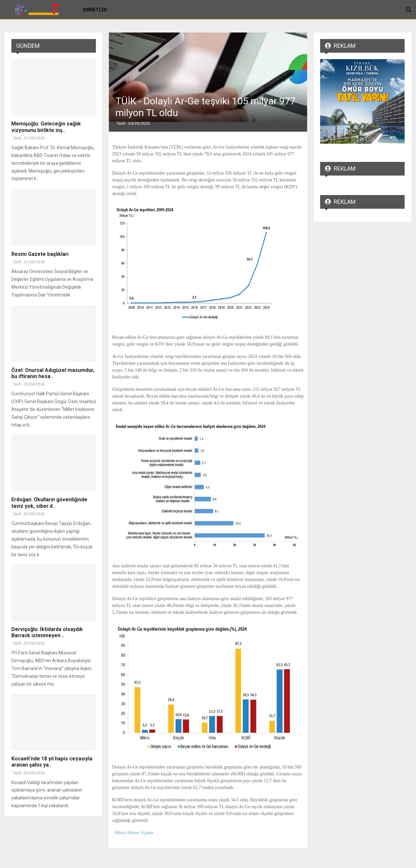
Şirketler (95, 10)
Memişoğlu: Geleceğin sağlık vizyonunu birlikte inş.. (46, 127)
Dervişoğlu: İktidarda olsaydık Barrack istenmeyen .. (47, 632)
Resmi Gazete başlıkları (40, 254)
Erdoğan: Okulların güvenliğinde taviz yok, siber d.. (49, 503)
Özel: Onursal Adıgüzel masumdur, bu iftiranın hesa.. (53, 373)
